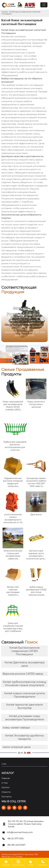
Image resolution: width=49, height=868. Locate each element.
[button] (43, 319)
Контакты (43, 863)
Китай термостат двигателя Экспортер (24, 706)
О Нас (31, 863)
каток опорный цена (17, 747)
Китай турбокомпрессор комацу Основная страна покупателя (25, 684)
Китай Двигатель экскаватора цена (25, 664)
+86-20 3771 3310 (15, 839)
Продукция (18, 863)
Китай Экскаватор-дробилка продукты (24, 737)
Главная (5, 12)
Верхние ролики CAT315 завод (23, 674)
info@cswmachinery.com (20, 832)
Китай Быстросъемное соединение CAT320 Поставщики (25, 651)
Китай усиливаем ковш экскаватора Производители (25, 718)
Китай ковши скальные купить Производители (25, 695)
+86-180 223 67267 (16, 845)
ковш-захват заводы (16, 728)
